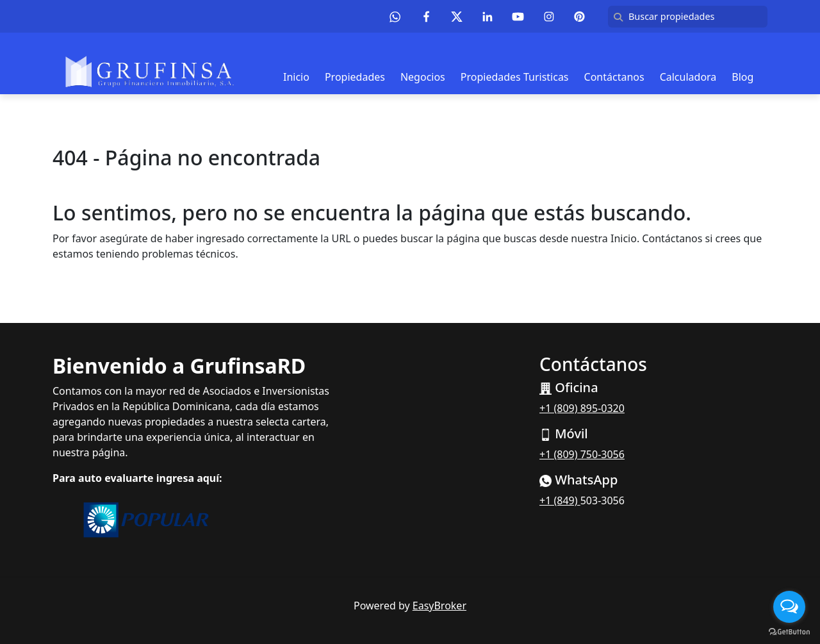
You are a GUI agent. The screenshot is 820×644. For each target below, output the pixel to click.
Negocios (423, 77)
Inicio (296, 77)
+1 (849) (560, 500)
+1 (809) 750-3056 (582, 454)
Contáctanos (614, 77)
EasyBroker (439, 606)
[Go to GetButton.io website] (789, 631)
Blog (742, 77)
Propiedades (355, 77)
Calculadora (688, 77)
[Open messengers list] (789, 607)
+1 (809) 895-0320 (582, 408)
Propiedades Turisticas (515, 77)
